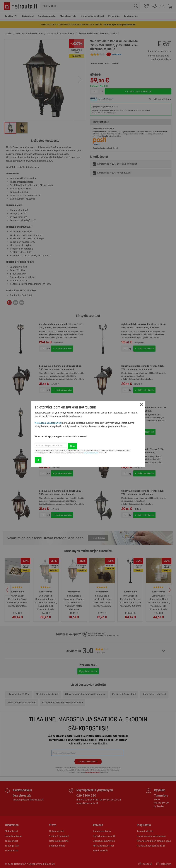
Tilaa (72, 446)
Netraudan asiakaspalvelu (48, 423)
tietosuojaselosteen (91, 453)
